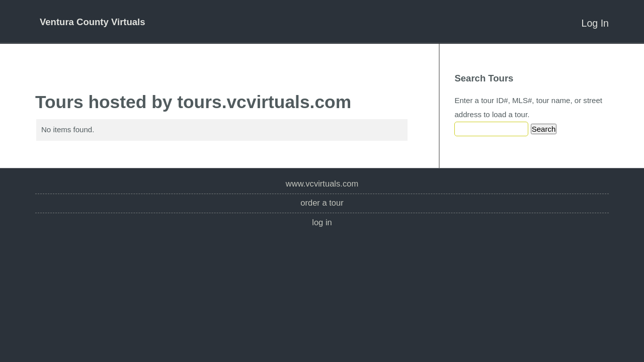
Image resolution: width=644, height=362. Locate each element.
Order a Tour (322, 203)
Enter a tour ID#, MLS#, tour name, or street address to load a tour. (528, 107)
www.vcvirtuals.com (322, 184)
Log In (595, 23)
